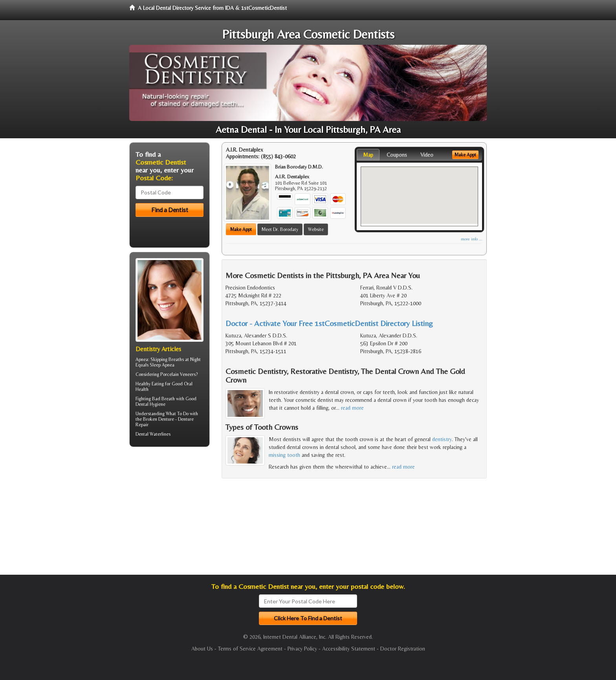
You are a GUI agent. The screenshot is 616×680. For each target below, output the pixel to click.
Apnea (142, 359)
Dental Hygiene (150, 404)
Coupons (397, 155)
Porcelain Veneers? (179, 374)
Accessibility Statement (349, 649)
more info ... (472, 239)
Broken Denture (159, 419)
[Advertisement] (170, 514)
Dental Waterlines (153, 434)
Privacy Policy (302, 649)
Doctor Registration (403, 649)
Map (368, 155)
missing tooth (284, 455)
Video (427, 155)
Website (316, 229)
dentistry (442, 439)
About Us (202, 649)
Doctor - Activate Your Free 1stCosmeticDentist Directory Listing (329, 323)
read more (352, 408)
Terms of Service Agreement (250, 649)
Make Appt (241, 229)
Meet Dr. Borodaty (280, 229)
